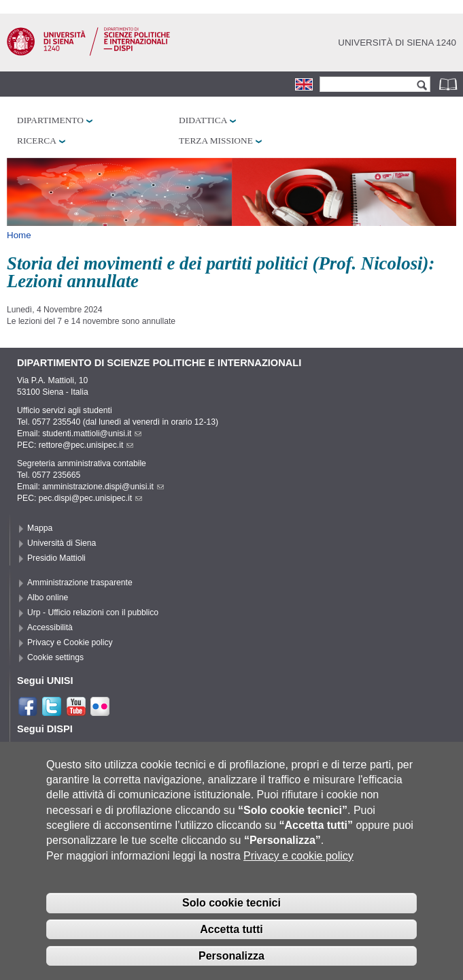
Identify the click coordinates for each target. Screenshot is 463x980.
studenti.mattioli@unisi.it (92, 434)
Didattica (203, 120)
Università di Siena (62, 543)
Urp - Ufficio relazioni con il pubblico (93, 612)
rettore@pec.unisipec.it (86, 445)
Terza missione (216, 141)
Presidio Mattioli (56, 558)
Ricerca (37, 141)
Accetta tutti (231, 939)
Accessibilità (50, 627)
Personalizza (231, 965)
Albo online (48, 598)
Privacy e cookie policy (298, 865)
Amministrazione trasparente (80, 583)
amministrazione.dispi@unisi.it (103, 487)
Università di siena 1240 (397, 43)
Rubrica (449, 84)
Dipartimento (50, 120)
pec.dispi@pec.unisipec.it (90, 498)
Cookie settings (55, 657)
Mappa (40, 528)
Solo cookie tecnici (231, 912)
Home (19, 235)
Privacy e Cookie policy (70, 642)
